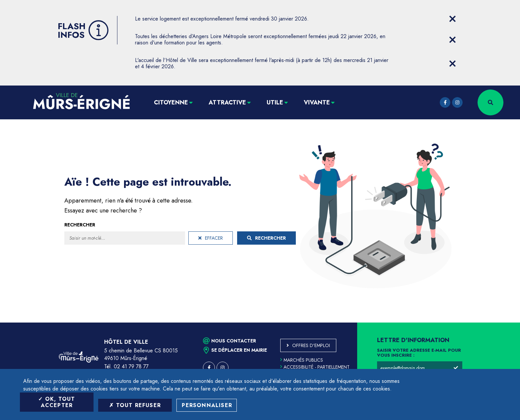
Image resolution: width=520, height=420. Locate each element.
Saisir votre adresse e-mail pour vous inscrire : (419, 353)
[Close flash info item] (452, 19)
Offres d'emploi (311, 345)
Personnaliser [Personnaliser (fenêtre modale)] (207, 405)
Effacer (211, 238)
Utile (275, 102)
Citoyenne (171, 102)
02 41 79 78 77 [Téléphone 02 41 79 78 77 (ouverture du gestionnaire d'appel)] (131, 366)
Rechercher (80, 225)
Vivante (317, 102)
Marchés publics (302, 360)
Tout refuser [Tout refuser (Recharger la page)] (135, 405)
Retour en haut (500, 323)
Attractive (227, 102)
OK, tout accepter (57, 402)
